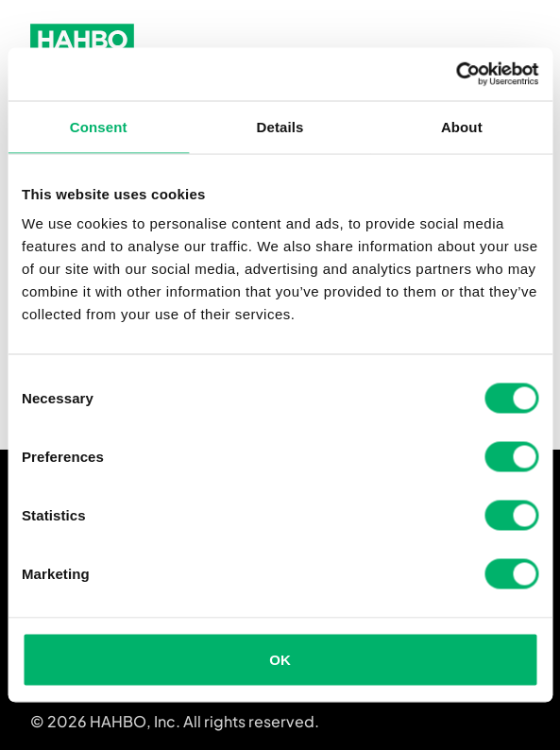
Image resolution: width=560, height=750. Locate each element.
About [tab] (462, 126)
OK (280, 660)
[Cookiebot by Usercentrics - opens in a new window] (456, 75)
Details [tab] (280, 126)
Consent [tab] (99, 126)
